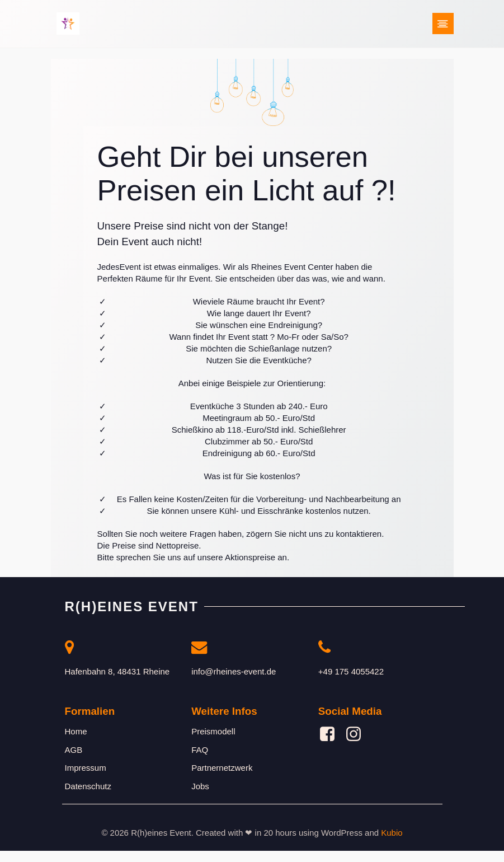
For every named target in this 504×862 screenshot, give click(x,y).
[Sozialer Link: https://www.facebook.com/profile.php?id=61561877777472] (331, 746)
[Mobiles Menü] (443, 25)
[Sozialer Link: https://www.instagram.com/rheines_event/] (358, 746)
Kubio (392, 844)
